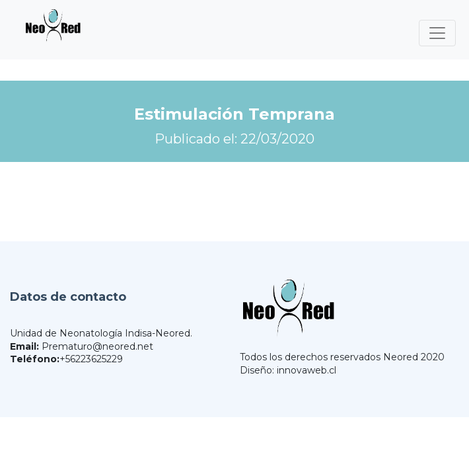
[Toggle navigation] (437, 33)
